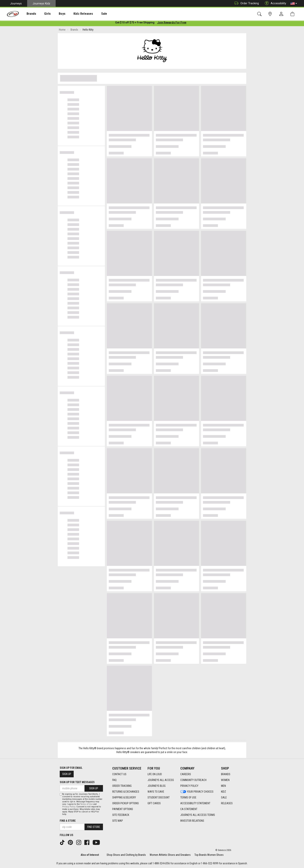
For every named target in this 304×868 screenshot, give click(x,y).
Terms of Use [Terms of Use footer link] (188, 797)
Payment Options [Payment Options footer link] (123, 809)
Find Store (94, 827)
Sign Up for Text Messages (77, 782)
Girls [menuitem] (42, 14)
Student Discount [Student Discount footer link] (159, 797)
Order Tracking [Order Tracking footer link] (122, 786)
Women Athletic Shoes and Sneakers (170, 855)
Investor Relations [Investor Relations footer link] (192, 821)
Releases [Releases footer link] (227, 803)
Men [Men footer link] (223, 786)
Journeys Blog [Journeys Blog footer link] (157, 786)
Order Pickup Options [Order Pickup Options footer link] (126, 803)
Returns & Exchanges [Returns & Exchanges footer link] (126, 792)
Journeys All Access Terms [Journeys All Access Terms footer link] (198, 815)
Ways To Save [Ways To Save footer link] (156, 792)
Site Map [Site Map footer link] (118, 821)
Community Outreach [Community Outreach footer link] (193, 780)
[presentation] (28, 14)
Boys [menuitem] (55, 14)
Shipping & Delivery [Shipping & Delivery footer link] (124, 797)
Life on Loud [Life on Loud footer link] (155, 774)
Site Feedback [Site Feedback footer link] (121, 815)
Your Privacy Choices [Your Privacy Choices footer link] (197, 792)
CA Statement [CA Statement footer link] (189, 809)
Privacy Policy (69, 807)
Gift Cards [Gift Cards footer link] (154, 803)
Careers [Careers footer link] (186, 774)
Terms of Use (86, 804)
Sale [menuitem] (93, 14)
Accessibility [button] (275, 3)
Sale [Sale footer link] (224, 797)
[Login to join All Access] (135, 23)
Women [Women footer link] (225, 780)
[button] (294, 3)
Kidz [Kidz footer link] (224, 792)
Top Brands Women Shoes (209, 855)
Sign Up (67, 774)
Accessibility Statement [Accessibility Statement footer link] (195, 803)
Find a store (68, 821)
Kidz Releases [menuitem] (74, 14)
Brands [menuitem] (28, 14)
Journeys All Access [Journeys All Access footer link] (161, 780)
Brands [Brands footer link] (226, 774)
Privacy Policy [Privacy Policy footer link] (189, 786)
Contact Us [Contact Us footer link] (119, 774)
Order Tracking (246, 3)
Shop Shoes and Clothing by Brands (126, 855)
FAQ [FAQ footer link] (114, 780)
